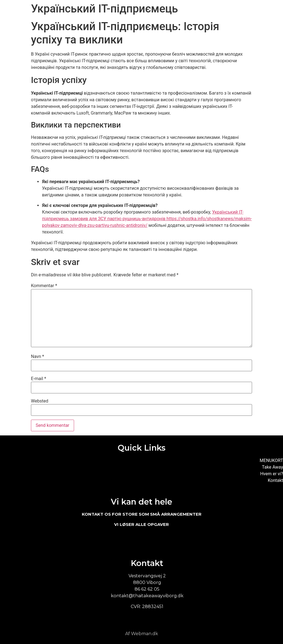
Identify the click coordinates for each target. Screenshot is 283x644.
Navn (37, 357)
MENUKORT (271, 460)
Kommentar (44, 286)
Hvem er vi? (272, 474)
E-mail (39, 379)
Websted (40, 401)
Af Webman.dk (142, 634)
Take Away (272, 467)
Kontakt (275, 480)
